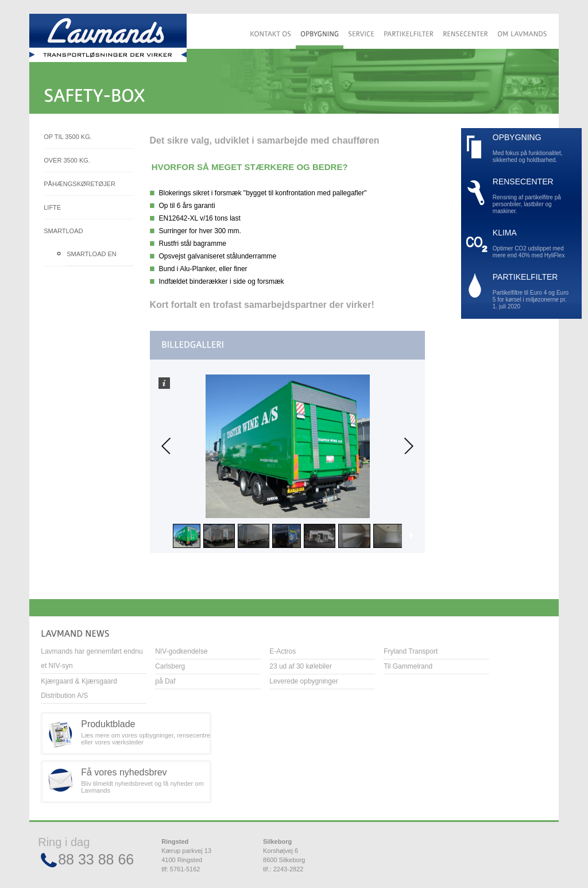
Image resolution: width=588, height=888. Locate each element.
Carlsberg (170, 666)
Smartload (63, 231)
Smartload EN (92, 254)
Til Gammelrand (408, 666)
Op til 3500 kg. (68, 137)
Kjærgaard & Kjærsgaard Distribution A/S (79, 688)
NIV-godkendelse (181, 651)
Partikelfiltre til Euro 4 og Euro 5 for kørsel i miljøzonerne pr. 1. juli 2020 (531, 292)
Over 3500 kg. (67, 160)
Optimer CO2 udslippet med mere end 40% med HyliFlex (531, 244)
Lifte (52, 207)
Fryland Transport (411, 651)
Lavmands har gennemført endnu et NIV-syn (92, 659)
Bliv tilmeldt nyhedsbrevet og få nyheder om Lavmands (146, 781)
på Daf (165, 681)
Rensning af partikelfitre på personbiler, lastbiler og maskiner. (531, 196)
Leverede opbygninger (303, 681)
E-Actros (283, 651)
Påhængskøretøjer (80, 184)
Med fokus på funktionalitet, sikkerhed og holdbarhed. (531, 148)
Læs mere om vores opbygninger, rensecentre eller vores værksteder (146, 732)
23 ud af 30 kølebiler (301, 666)
